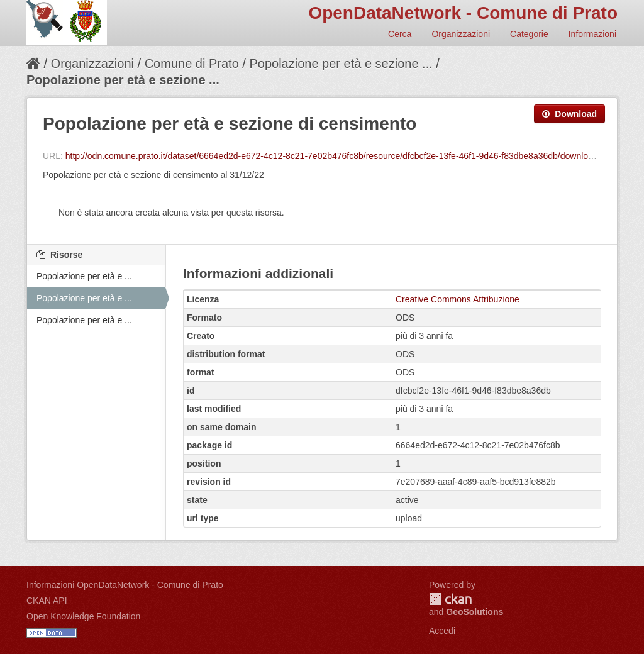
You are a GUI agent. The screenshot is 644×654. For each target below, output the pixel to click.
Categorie (529, 34)
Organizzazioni (461, 34)
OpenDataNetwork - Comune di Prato (463, 13)
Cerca (400, 34)
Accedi (442, 631)
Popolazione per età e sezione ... (341, 64)
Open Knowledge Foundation (83, 616)
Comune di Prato (192, 64)
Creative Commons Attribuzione (458, 299)
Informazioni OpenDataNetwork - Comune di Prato (125, 585)
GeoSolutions (475, 612)
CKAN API (47, 601)
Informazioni (592, 34)
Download (569, 114)
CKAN (450, 599)
